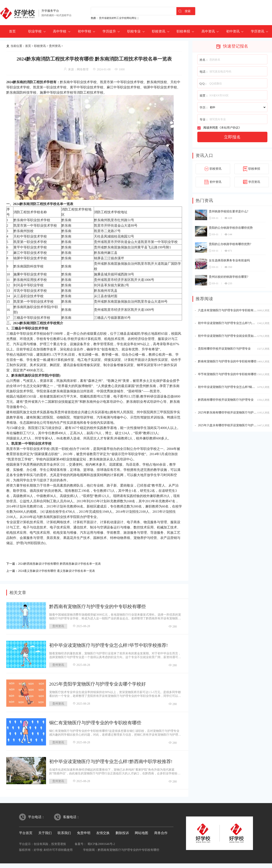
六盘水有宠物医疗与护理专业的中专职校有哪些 (229, 310)
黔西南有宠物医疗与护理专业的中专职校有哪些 (98, 605)
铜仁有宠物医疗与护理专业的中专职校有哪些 (95, 721)
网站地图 (141, 832)
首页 (12, 31)
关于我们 (45, 832)
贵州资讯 (55, 46)
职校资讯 (159, 31)
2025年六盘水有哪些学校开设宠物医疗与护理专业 (230, 425)
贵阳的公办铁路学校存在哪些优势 (231, 228)
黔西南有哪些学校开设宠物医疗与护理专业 (226, 400)
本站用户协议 (230, 128)
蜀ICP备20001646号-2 (101, 843)
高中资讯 (208, 31)
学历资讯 (258, 31)
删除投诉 (122, 832)
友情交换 (103, 832)
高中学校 (60, 31)
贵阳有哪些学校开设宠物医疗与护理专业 (224, 349)
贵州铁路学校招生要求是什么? (228, 211)
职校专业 (134, 31)
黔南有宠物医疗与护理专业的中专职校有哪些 (227, 361)
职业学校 (35, 31)
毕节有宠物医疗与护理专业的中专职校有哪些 (227, 374)
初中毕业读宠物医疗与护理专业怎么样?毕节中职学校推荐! (108, 644)
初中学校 (85, 31)
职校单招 (183, 31)
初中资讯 (233, 31)
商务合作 (161, 832)
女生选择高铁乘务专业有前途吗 (229, 260)
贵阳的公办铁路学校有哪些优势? (230, 244)
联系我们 (64, 832)
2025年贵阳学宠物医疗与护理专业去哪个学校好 (98, 683)
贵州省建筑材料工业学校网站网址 (118, 18)
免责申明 (84, 832)
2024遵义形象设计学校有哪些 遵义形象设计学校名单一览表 (62, 570)
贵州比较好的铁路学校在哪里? (228, 277)
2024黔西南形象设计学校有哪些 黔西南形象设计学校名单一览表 (65, 563)
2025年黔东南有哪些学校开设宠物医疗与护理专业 (230, 413)
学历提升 (109, 31)
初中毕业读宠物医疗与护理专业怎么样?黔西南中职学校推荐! (111, 760)
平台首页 (26, 832)
